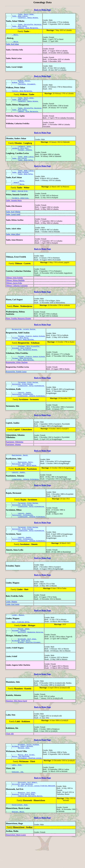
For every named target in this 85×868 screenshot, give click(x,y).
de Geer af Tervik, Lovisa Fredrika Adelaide (37, 814)
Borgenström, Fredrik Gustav (16, 386)
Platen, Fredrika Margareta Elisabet (18, 329)
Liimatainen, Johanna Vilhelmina (32, 412)
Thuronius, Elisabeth (27, 88)
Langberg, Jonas (25, 153)
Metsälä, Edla (24, 773)
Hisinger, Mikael (19, 654)
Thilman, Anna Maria (21, 349)
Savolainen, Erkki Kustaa (23, 399)
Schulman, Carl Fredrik (22, 361)
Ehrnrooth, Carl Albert (28, 810)
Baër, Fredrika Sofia (21, 644)
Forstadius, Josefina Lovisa (30, 784)
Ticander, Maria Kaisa (27, 483)
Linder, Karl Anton (13, 626)
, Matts (15, 37)
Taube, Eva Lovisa (20, 166)
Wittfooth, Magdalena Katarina (31, 656)
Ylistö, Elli (10, 758)
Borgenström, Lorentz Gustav (24, 340)
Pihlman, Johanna (25, 157)
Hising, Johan (24, 652)
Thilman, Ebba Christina (22, 372)
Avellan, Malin (18, 841)
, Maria (15, 44)
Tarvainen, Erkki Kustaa (28, 397)
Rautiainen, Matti (26, 479)
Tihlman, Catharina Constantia (17, 296)
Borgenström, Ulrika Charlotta (17, 376)
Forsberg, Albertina (21, 208)
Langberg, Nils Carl (21, 155)
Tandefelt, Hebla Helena (28, 19)
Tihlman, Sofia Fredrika (14, 288)
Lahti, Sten (17, 792)
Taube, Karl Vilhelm (13, 222)
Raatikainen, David (20, 471)
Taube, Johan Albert (13, 245)
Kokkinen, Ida (18, 799)
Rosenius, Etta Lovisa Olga (24, 823)
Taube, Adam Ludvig (20, 17)
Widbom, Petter (24, 84)
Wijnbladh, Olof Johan (27, 663)
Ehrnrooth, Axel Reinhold (23, 812)
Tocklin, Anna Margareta (22, 95)
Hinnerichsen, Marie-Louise (16, 865)
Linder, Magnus (12, 623)
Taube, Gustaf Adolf (13, 225)
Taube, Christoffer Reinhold (30, 26)
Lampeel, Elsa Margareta (28, 30)
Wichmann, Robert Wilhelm (23, 771)
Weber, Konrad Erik (20, 201)
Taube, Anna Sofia (20, 28)
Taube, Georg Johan (26, 15)
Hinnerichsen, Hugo (20, 834)
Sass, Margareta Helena (28, 363)
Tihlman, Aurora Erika (14, 294)
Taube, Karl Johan (12, 47)
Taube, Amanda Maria (14, 211)
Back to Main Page (42, 10)
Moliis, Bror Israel (27, 780)
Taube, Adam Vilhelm (21, 181)
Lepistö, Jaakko (25, 408)
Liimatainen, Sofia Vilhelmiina (31, 400)
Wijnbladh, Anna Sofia (21, 665)
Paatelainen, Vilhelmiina (23, 410)
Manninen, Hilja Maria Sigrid (16, 725)
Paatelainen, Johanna (13, 460)
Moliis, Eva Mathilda (21, 782)
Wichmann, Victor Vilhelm (29, 769)
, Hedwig (16, 192)
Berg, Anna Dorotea (26, 351)
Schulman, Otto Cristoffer (29, 359)
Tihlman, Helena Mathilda (15, 291)
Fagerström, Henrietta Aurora (30, 825)
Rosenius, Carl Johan (27, 821)
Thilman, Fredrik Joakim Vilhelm (32, 347)
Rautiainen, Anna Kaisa (22, 481)
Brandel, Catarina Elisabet (30, 667)
